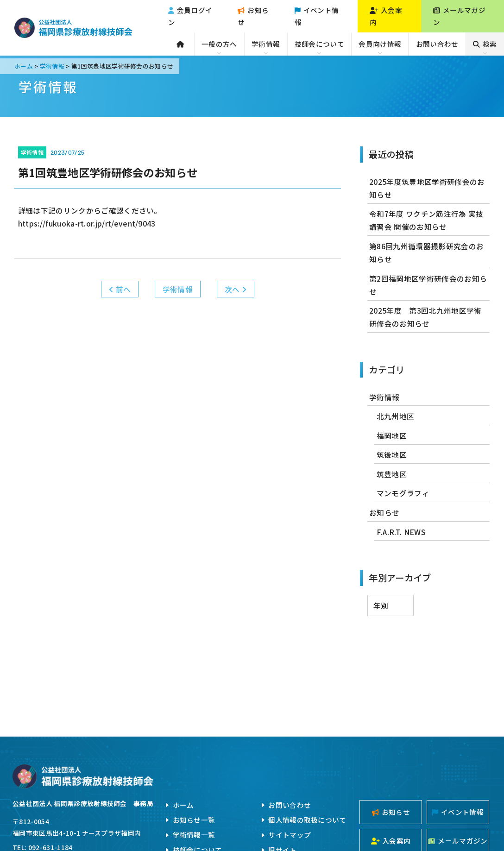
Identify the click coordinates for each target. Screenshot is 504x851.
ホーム (183, 805)
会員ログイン (190, 16)
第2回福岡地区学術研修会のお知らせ (428, 285)
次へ (236, 289)
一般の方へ (219, 44)
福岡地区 (392, 435)
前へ (120, 289)
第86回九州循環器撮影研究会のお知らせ (426, 252)
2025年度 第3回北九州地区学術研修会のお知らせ (425, 317)
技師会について (319, 44)
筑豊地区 (392, 474)
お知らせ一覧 (194, 820)
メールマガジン (459, 16)
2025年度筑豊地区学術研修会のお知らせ (427, 188)
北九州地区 (396, 416)
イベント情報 (317, 16)
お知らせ (253, 16)
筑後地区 (392, 454)
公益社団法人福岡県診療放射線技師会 (73, 28)
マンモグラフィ (403, 493)
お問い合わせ (437, 44)
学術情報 (266, 44)
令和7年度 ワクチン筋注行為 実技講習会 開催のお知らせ (426, 220)
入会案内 (386, 16)
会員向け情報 (380, 44)
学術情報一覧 (194, 835)
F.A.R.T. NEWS (401, 532)
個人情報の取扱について (307, 820)
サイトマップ (290, 835)
